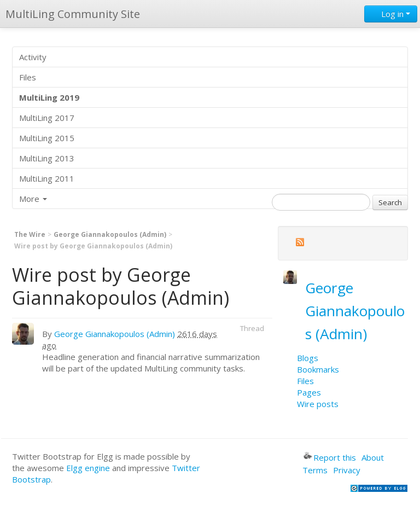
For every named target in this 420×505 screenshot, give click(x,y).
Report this (330, 457)
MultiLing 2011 (47, 178)
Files (28, 77)
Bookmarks (318, 369)
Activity (33, 57)
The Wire (30, 234)
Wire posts (318, 404)
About (373, 457)
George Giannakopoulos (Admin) (110, 234)
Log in (391, 14)
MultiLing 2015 (47, 138)
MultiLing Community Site (73, 14)
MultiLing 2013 (47, 158)
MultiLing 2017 (47, 118)
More (33, 199)
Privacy (347, 470)
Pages (309, 392)
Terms (315, 470)
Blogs (308, 358)
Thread (252, 328)
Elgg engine (88, 468)
